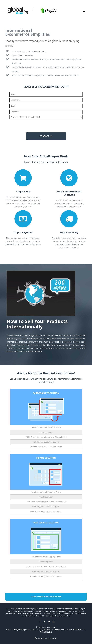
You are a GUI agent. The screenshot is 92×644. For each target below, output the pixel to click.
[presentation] (46, 126)
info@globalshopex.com (22, 630)
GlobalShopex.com (49, 627)
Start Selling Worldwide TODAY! (46, 597)
